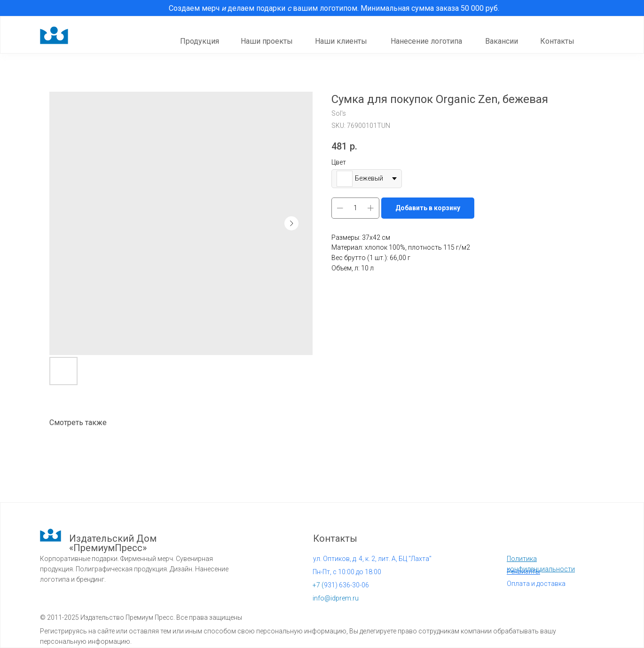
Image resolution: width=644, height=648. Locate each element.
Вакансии (502, 41)
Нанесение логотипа (426, 41)
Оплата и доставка (536, 584)
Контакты (557, 41)
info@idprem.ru (336, 598)
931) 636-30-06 (341, 585)
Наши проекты (267, 41)
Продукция (200, 41)
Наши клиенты (341, 41)
